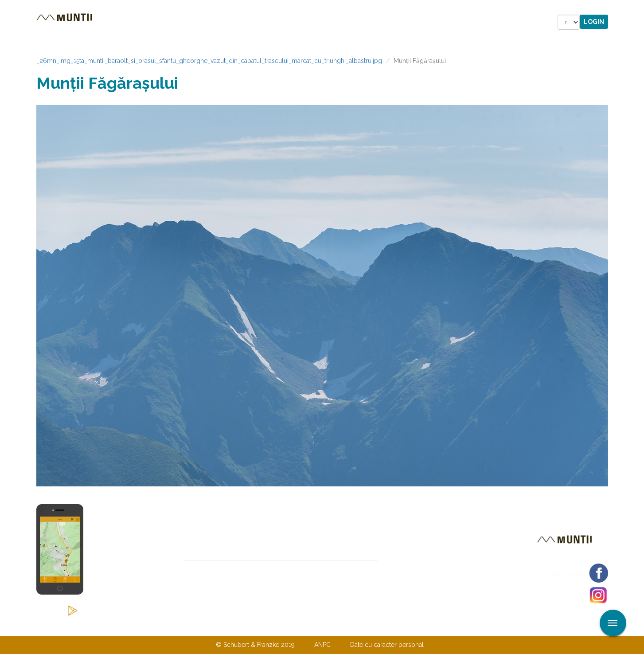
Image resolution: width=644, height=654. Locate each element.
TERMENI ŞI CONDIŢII (375, 627)
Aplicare (637, 8)
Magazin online (312, 22)
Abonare (407, 568)
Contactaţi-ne (254, 627)
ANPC (322, 645)
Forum (373, 22)
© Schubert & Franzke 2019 (255, 645)
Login (594, 22)
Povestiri (247, 22)
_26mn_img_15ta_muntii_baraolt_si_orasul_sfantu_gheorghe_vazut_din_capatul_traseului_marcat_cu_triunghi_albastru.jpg (209, 61)
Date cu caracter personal (387, 645)
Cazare (202, 22)
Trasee (161, 22)
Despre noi (309, 627)
